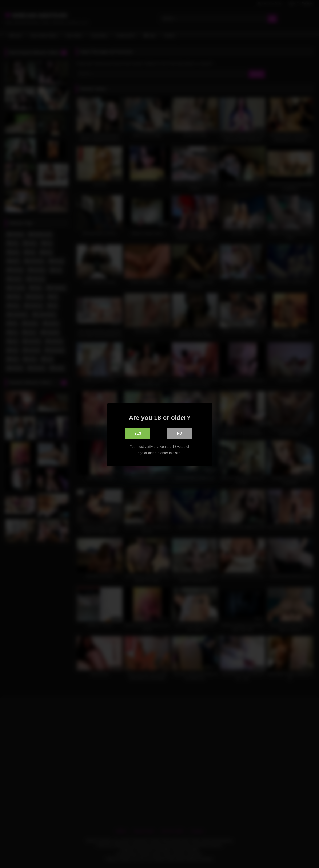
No (180, 433)
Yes (138, 433)
